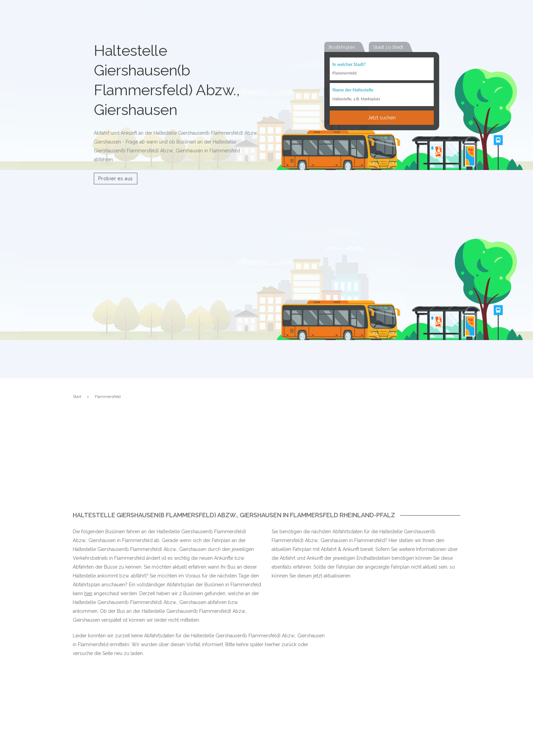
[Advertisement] (266, 461)
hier (88, 593)
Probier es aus (116, 179)
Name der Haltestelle (353, 90)
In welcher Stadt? (349, 65)
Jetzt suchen (382, 118)
